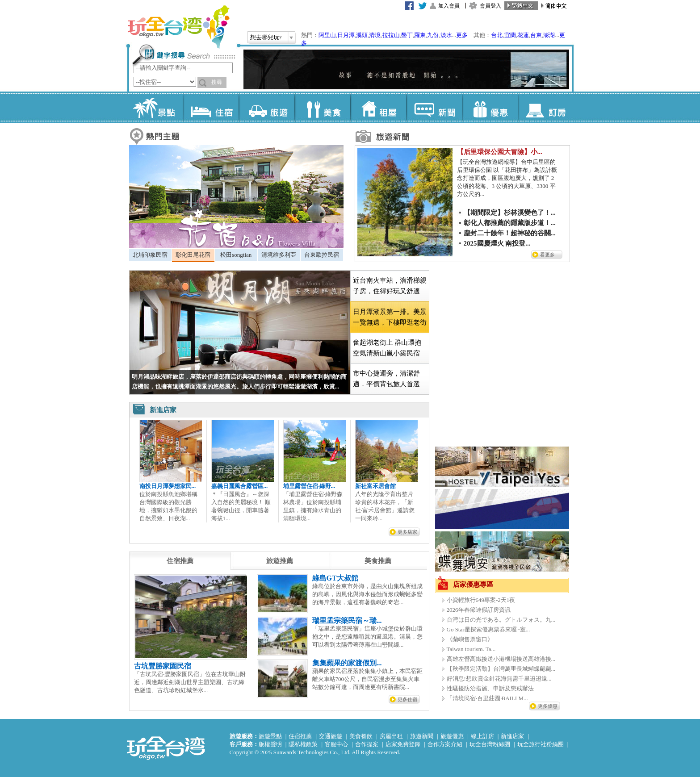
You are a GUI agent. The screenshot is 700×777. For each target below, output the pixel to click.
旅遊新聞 (422, 736)
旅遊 (266, 107)
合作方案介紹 (445, 744)
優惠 (490, 107)
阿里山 (327, 35)
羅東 (420, 35)
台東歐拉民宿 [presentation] (322, 255)
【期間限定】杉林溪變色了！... (510, 213)
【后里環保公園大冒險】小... (500, 152)
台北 (497, 35)
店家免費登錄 (403, 744)
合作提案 (367, 744)
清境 (375, 35)
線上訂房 (482, 736)
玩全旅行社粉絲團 (541, 744)
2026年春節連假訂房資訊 (479, 610)
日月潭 (346, 35)
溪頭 (362, 35)
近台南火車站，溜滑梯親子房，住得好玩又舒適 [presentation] (390, 286)
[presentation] (180, 561)
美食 (322, 107)
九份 (433, 35)
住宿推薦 (300, 736)
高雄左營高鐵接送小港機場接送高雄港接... (501, 659)
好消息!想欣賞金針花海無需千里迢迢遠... (499, 679)
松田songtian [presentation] (236, 255)
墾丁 (407, 35)
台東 (536, 35)
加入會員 (449, 6)
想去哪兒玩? (266, 37)
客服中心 (336, 744)
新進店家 (512, 736)
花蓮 (523, 35)
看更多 (547, 255)
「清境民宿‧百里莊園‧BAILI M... (487, 698)
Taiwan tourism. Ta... (471, 649)
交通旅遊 (331, 736)
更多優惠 (548, 706)
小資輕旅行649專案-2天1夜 (481, 600)
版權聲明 (270, 744)
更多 (462, 35)
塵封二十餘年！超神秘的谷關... (510, 233)
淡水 (446, 35)
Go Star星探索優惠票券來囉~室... (488, 629)
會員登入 (490, 6)
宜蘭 (510, 35)
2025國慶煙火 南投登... (497, 243)
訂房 (546, 107)
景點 (155, 107)
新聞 (434, 107)
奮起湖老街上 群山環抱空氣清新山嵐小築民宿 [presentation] (387, 348)
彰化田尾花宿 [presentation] (193, 255)
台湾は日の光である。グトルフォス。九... (501, 620)
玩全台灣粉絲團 (490, 744)
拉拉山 (391, 35)
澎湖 (549, 35)
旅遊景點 (270, 736)
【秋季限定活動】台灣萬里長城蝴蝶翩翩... (501, 669)
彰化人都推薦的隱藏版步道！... (510, 223)
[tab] (150, 255)
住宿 (211, 107)
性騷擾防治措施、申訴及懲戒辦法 (490, 688)
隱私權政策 (303, 744)
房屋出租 (391, 736)
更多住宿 (407, 699)
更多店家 (407, 532)
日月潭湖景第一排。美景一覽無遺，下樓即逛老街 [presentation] (390, 317)
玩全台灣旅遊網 (178, 27)
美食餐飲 (361, 736)
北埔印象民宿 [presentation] (150, 255)
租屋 (378, 107)
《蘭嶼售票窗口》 (470, 639)
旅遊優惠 (452, 736)
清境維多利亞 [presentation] (279, 255)
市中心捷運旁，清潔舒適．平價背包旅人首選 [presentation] (386, 379)
